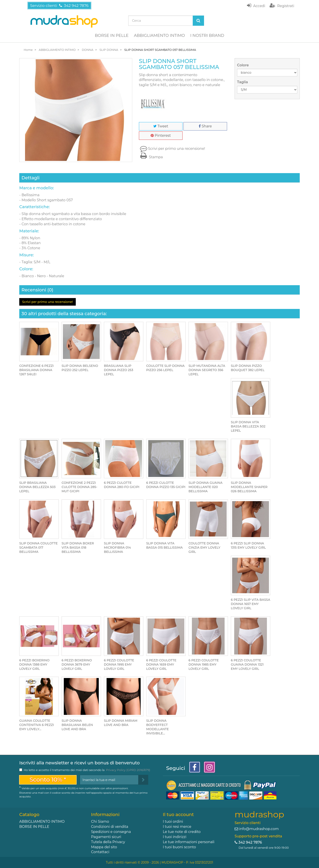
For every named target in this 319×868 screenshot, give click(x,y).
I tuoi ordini (173, 822)
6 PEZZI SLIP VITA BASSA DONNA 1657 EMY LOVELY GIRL (251, 604)
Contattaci (100, 852)
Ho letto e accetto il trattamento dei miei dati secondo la (87, 770)
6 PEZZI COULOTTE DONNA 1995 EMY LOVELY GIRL (119, 664)
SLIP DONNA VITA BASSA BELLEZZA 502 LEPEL (248, 426)
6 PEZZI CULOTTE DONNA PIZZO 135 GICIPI (166, 485)
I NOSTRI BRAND (207, 36)
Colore (243, 65)
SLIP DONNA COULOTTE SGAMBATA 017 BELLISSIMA (38, 548)
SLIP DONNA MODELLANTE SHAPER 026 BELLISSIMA (249, 487)
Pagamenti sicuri (106, 837)
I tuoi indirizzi (175, 837)
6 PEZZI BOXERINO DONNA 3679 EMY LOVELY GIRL (77, 664)
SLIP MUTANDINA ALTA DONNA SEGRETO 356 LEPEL (207, 370)
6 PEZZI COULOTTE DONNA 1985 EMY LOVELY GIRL (204, 664)
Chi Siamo (100, 822)
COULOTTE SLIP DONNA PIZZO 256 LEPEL (165, 368)
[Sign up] (143, 780)
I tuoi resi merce (177, 827)
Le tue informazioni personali (189, 842)
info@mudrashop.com (259, 829)
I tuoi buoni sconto (179, 847)
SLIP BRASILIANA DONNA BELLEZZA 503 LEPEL (37, 487)
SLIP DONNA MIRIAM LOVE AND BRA (121, 723)
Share (205, 126)
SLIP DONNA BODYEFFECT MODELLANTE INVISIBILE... (158, 727)
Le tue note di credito (182, 832)
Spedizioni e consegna (111, 832)
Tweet (161, 126)
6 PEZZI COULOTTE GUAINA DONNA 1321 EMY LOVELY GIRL (247, 664)
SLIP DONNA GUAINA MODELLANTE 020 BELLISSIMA (205, 487)
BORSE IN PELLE (112, 36)
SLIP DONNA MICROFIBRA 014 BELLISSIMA (117, 548)
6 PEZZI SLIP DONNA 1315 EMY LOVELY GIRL (248, 545)
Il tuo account (178, 815)
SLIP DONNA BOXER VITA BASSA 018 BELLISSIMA (78, 548)
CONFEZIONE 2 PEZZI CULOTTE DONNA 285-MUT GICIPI (79, 487)
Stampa (151, 157)
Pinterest (161, 135)
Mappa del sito (104, 847)
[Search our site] (161, 21)
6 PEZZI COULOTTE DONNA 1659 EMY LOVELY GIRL (161, 664)
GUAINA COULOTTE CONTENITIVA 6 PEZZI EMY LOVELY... (37, 725)
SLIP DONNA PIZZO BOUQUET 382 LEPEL (248, 368)
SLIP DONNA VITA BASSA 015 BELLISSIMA (164, 545)
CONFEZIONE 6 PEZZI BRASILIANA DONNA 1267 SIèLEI (36, 370)
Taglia (243, 82)
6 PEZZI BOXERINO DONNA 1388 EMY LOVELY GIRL (34, 664)
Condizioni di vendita (110, 827)
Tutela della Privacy (108, 842)
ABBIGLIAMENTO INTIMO (159, 36)
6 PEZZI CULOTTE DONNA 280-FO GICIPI (122, 485)
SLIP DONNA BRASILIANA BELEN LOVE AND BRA (77, 725)
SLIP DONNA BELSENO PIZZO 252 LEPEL (80, 368)
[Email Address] (109, 780)
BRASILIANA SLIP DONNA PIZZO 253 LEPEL (119, 370)
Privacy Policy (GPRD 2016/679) (128, 770)
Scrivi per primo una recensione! (177, 149)
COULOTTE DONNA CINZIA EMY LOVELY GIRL (204, 548)
